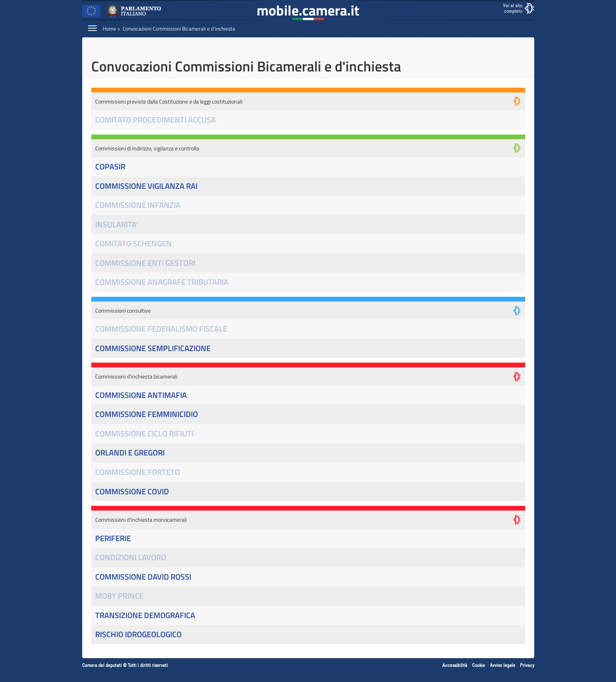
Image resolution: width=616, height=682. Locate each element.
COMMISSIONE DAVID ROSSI (143, 577)
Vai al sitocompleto (513, 8)
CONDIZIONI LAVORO (131, 558)
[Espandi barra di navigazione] (92, 28)
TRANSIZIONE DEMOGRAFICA (145, 616)
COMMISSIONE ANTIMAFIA (141, 395)
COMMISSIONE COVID (132, 492)
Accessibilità (455, 665)
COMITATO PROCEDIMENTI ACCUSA (155, 120)
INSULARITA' (117, 225)
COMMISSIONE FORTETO (138, 472)
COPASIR (110, 167)
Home (109, 29)
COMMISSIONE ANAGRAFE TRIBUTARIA (162, 282)
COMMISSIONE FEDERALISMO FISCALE (161, 329)
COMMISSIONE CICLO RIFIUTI (144, 434)
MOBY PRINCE (119, 596)
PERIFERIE (113, 539)
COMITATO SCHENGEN (133, 244)
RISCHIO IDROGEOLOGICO (138, 635)
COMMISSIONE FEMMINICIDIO (147, 414)
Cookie (479, 665)
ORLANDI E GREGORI (130, 453)
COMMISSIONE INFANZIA (138, 205)
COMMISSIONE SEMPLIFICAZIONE (153, 349)
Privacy (527, 665)
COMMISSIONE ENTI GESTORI (145, 263)
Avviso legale (503, 665)
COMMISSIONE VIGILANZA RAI (146, 186)
